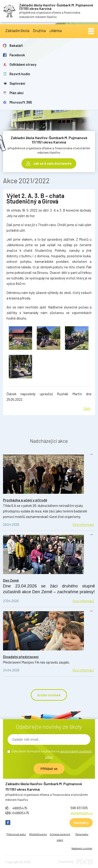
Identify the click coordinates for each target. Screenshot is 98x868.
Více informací (83, 524)
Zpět (87, 408)
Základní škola (17, 30)
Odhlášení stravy (23, 64)
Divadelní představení (21, 657)
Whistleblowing (38, 834)
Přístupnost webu (16, 834)
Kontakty (81, 823)
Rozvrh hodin (20, 74)
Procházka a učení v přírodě (25, 500)
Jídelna (55, 30)
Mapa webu (82, 834)
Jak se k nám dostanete (52, 163)
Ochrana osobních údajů (60, 837)
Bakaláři (16, 45)
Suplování (17, 83)
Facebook (17, 55)
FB (8, 823)
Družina (39, 30)
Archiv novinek (49, 695)
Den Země (11, 580)
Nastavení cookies (82, 848)
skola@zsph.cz (82, 813)
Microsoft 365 (21, 102)
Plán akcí (17, 93)
